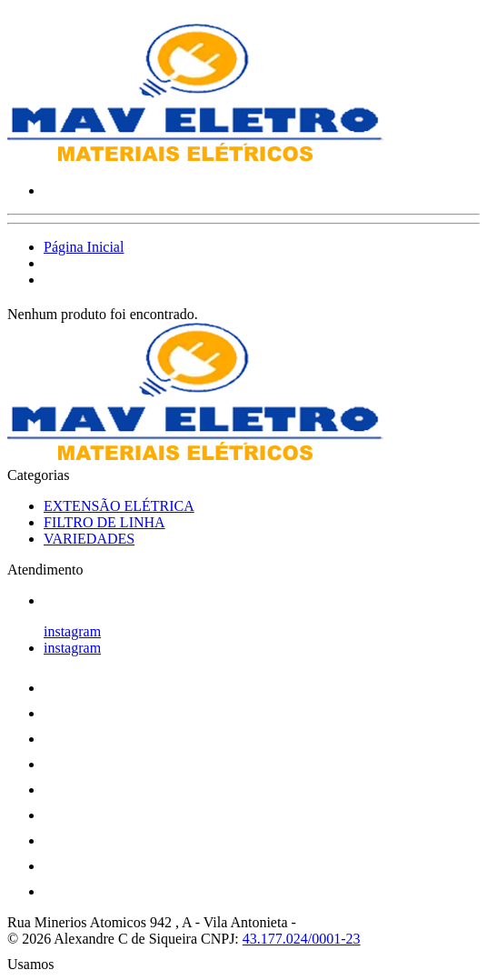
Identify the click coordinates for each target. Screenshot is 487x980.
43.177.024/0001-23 (302, 939)
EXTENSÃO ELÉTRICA (119, 506)
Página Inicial (84, 247)
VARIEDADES (89, 539)
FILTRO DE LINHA (104, 522)
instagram (72, 631)
